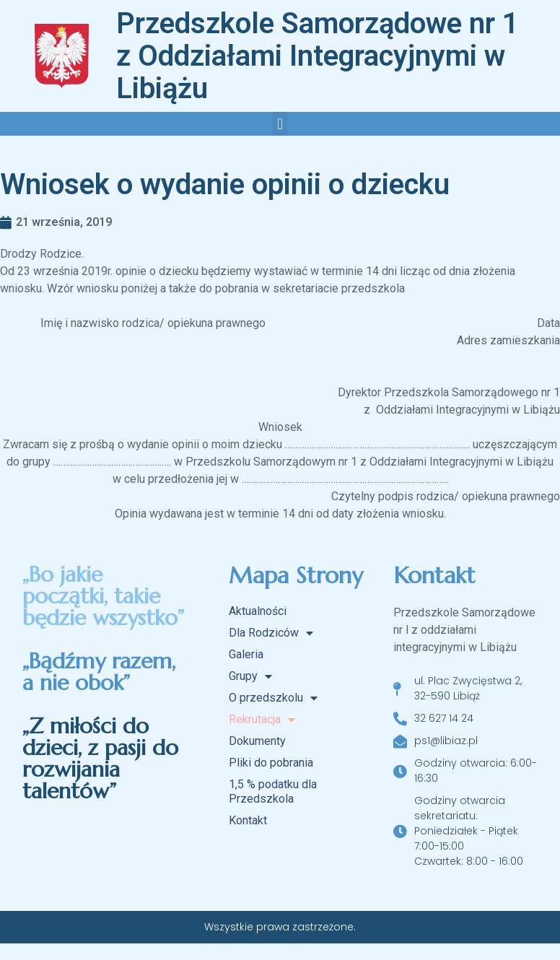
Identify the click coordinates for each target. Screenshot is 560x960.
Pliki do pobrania (271, 763)
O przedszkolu (273, 698)
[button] (280, 124)
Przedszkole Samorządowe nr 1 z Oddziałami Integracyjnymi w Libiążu (318, 56)
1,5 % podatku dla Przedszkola (273, 791)
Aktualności (258, 611)
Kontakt (248, 820)
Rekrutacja (262, 720)
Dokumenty (257, 741)
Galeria (246, 654)
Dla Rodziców (271, 633)
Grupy (250, 676)
